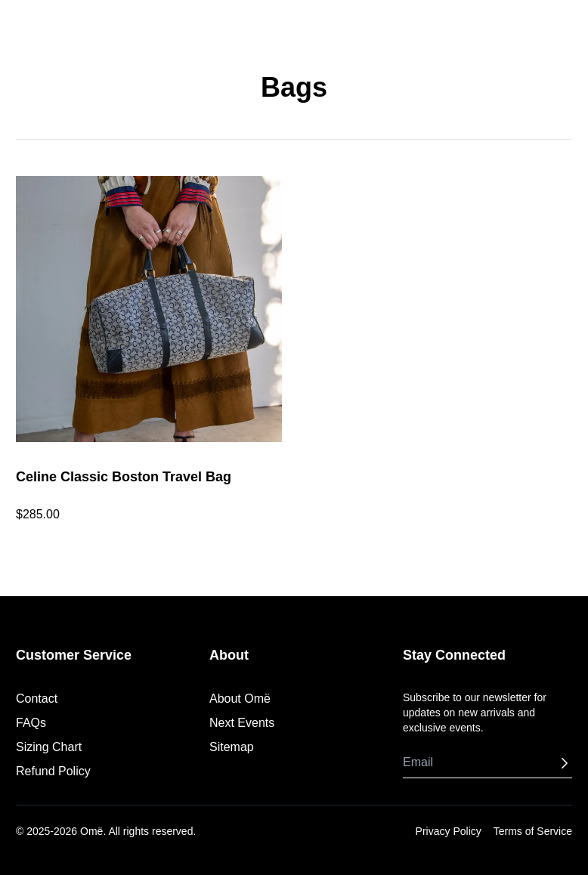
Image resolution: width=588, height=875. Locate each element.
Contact (37, 699)
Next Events (242, 723)
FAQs (31, 723)
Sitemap (232, 747)
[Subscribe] (565, 763)
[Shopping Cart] (567, 26)
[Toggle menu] (21, 26)
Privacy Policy (449, 831)
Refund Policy (53, 771)
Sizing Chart (49, 747)
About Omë (240, 699)
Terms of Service (533, 831)
